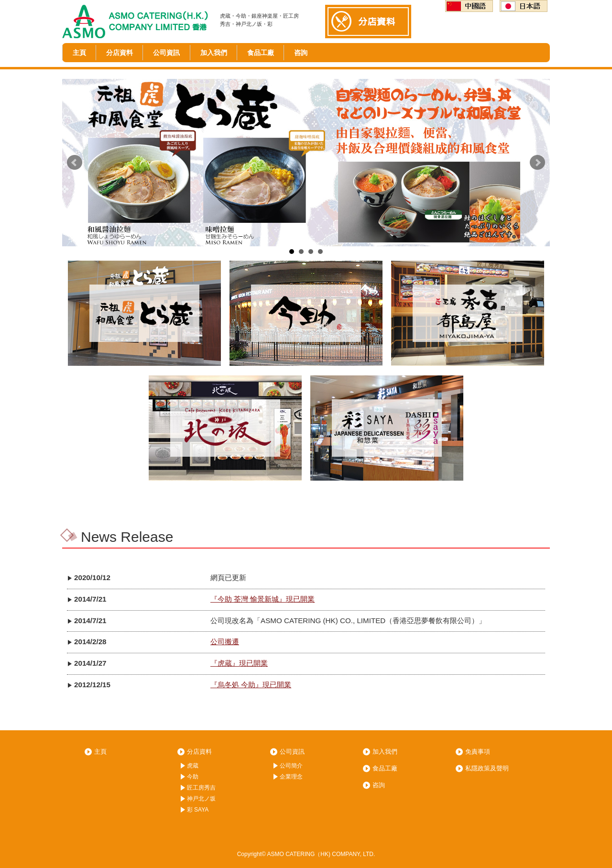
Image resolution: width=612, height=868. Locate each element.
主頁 (79, 53)
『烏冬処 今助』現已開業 (251, 685)
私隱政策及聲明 (487, 768)
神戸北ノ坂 (201, 799)
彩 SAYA (198, 810)
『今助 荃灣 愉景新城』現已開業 (262, 599)
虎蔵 (193, 766)
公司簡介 (291, 766)
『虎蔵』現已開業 (239, 663)
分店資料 (120, 53)
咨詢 (301, 53)
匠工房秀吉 (201, 788)
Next (537, 163)
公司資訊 (166, 53)
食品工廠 (261, 53)
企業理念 (291, 777)
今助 (193, 777)
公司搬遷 (225, 642)
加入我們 (214, 53)
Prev (75, 163)
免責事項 (478, 752)
